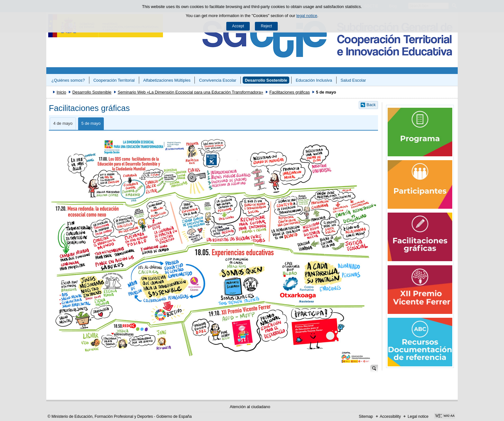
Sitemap (366, 416)
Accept (238, 26)
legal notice (307, 16)
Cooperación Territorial (114, 80)
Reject (266, 26)
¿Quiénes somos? (68, 80)
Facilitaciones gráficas (290, 92)
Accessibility (390, 416)
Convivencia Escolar (218, 80)
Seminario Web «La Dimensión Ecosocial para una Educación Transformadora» (190, 92)
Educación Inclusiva (314, 80)
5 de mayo (91, 123)
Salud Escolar (353, 80)
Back (371, 105)
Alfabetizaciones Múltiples (167, 80)
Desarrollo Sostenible (266, 80)
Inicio (61, 92)
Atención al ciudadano (250, 407)
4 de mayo (63, 123)
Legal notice (418, 416)
